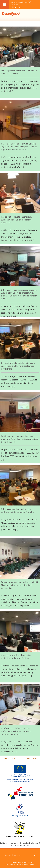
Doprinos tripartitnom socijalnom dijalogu (22, 8)
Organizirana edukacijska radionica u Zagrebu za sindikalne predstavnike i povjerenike (18, 366)
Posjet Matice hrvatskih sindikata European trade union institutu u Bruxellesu (16, 220)
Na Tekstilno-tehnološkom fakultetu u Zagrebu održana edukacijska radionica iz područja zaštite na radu (19, 147)
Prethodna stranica (8, 758)
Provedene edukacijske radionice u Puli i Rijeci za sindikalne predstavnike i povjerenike (19, 585)
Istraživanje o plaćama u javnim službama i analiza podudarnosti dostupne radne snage (16, 731)
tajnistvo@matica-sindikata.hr (26, 864)
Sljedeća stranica (33, 758)
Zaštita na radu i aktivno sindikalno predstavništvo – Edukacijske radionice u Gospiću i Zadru (20, 439)
